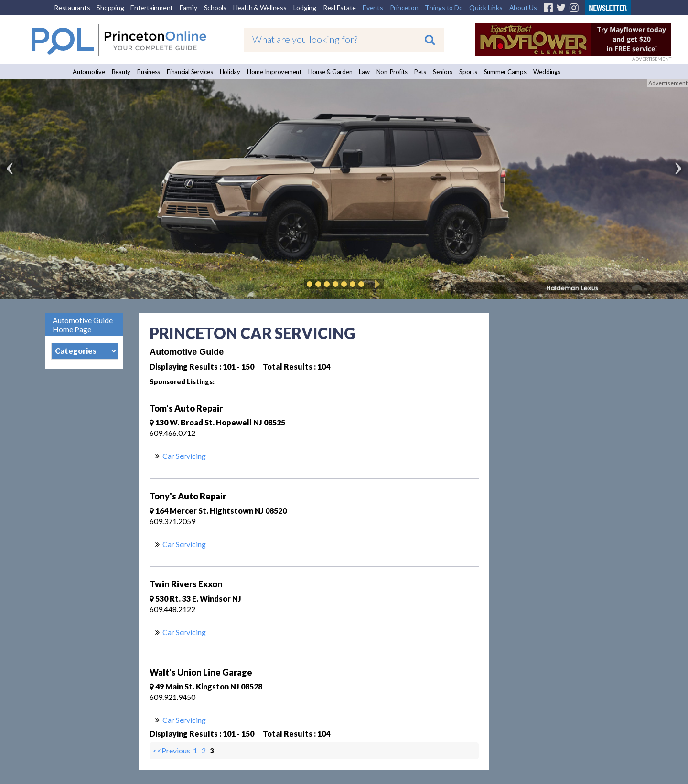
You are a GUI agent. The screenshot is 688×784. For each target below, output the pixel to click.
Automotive (89, 72)
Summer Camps (505, 72)
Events (373, 7)
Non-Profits (392, 72)
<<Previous (172, 750)
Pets (420, 72)
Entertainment (152, 7)
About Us (523, 7)
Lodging (305, 7)
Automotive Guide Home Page (83, 325)
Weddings (547, 72)
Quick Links (486, 7)
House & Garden (330, 72)
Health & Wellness (260, 7)
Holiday (230, 72)
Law (364, 72)
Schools (215, 7)
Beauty (121, 72)
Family (188, 7)
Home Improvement (274, 72)
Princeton (404, 7)
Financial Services (190, 72)
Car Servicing (184, 456)
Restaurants (72, 7)
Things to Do (444, 7)
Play (376, 284)
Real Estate (339, 7)
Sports (468, 72)
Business (149, 72)
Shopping (110, 7)
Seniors (443, 72)
